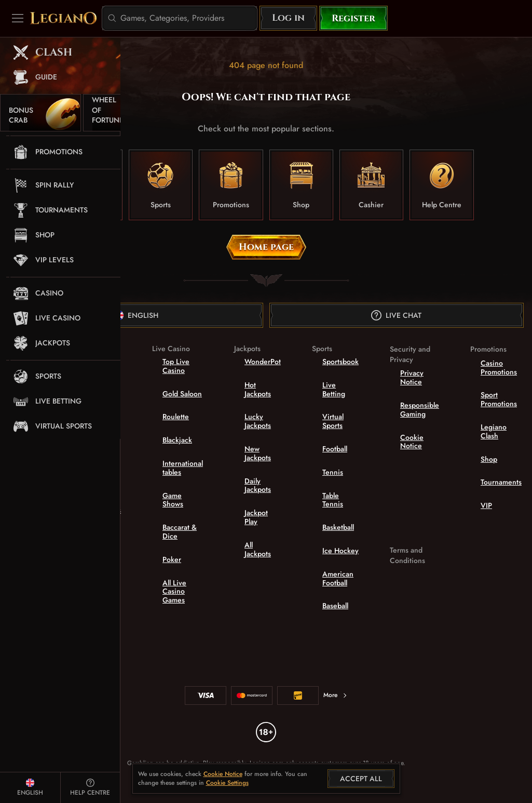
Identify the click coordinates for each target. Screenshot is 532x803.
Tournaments (501, 482)
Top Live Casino (176, 366)
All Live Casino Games (174, 592)
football (335, 449)
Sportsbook (340, 362)
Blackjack (177, 440)
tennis (333, 472)
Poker (172, 559)
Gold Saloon (182, 394)
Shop (489, 459)
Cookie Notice (412, 442)
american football (338, 578)
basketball (338, 527)
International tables (183, 468)
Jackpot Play (256, 517)
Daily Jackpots (258, 485)
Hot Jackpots (258, 389)
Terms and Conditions (407, 556)
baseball (335, 606)
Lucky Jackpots (258, 421)
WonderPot (263, 362)
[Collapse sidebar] (18, 18)
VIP (486, 505)
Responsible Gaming (420, 410)
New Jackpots (258, 453)
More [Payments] (336, 695)
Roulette (176, 417)
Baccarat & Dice (180, 532)
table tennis (333, 500)
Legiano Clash (494, 431)
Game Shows (173, 500)
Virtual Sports (333, 421)
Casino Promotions (499, 367)
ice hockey (340, 551)
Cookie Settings (227, 783)
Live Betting (334, 389)
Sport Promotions (499, 399)
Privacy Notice (412, 377)
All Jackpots (258, 549)
